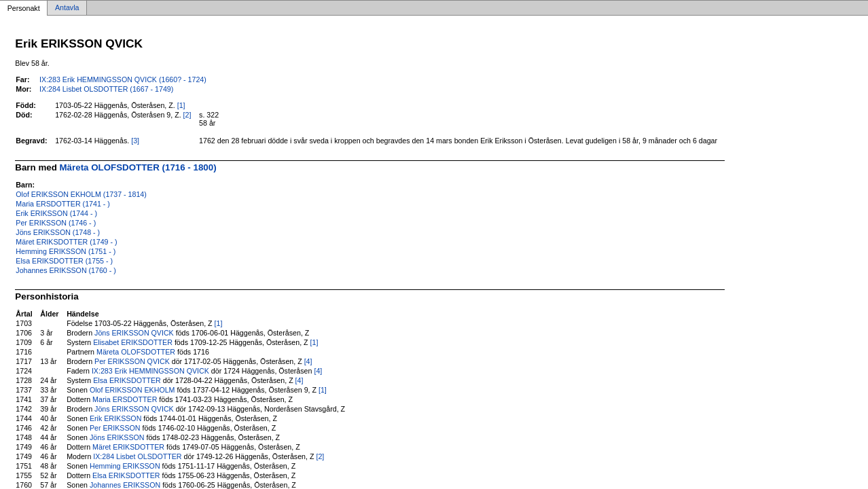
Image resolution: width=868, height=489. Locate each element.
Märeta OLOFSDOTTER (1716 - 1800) (138, 167)
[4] (308, 361)
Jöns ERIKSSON (117, 437)
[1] (181, 105)
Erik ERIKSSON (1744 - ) (56, 213)
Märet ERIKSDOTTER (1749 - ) (66, 242)
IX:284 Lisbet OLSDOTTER (137, 456)
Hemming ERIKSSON (125, 466)
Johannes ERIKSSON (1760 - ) (66, 270)
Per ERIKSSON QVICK (132, 361)
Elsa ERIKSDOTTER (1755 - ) (64, 261)
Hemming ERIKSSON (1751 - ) (66, 251)
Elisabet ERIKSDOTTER (133, 342)
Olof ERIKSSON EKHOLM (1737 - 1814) (81, 194)
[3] (135, 141)
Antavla (67, 8)
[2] (187, 115)
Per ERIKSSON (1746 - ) (56, 223)
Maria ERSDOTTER (125, 399)
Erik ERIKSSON (115, 418)
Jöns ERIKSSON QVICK (134, 333)
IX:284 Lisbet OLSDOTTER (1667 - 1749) (106, 89)
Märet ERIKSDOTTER (128, 447)
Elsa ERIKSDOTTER (127, 380)
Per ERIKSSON (115, 428)
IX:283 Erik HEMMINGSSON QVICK (150, 371)
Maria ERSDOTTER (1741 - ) (63, 204)
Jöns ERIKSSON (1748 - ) (58, 232)
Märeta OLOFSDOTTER (136, 352)
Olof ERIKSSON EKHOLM (132, 390)
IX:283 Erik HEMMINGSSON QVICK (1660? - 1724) (123, 79)
